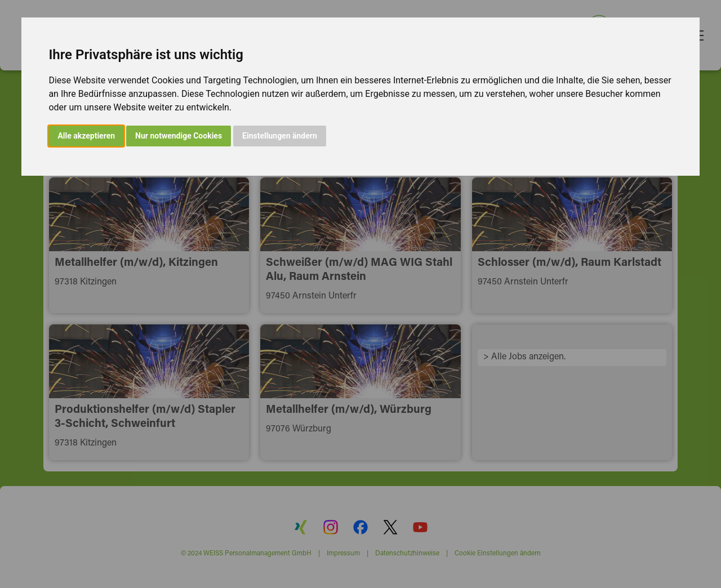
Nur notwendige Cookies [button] (179, 136)
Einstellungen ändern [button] (280, 136)
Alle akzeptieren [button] (86, 136)
